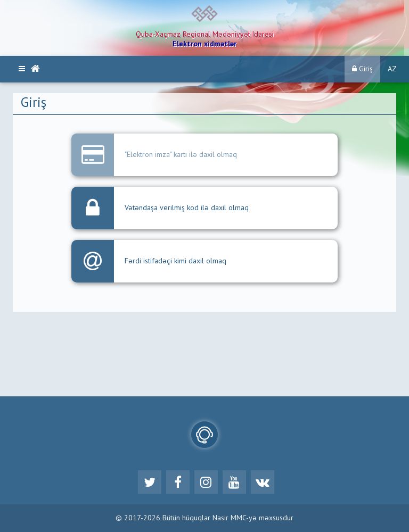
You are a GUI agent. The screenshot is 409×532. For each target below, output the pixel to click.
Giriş (362, 69)
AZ (392, 69)
